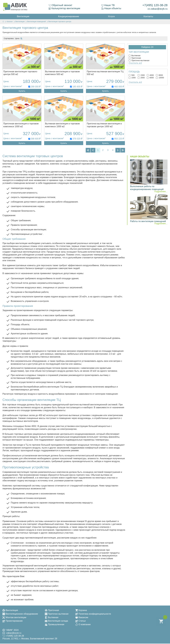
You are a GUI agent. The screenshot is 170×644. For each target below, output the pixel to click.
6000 (150, 78)
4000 (150, 75)
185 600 (76, 87)
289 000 (35, 87)
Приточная (135, 58)
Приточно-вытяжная (139, 60)
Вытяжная (135, 56)
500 (132, 75)
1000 (132, 78)
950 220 (118, 139)
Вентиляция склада (56, 621)
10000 (160, 78)
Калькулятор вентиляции (64, 8)
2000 (141, 78)
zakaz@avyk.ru (158, 9)
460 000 (118, 87)
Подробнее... (161, 192)
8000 (159, 75)
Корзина (81, 611)
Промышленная (55, 625)
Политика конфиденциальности (93, 614)
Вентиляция (10, 611)
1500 (141, 75)
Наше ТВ (108, 5)
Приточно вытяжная (57, 614)
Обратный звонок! (60, 5)
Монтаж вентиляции (14, 618)
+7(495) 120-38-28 (155, 5)
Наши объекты (111, 8)
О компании (83, 625)
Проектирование (13, 621)
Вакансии (82, 618)
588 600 (35, 139)
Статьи (81, 621)
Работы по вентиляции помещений (148, 222)
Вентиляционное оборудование (20, 614)
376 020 (76, 139)
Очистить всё (135, 63)
